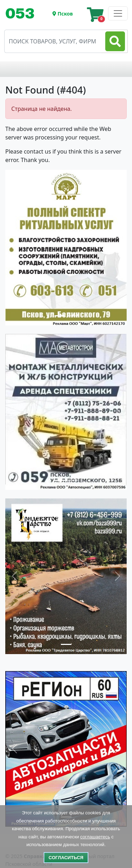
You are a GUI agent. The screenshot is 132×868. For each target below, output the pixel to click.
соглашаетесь (95, 837)
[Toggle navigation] (23, 13)
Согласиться (66, 858)
